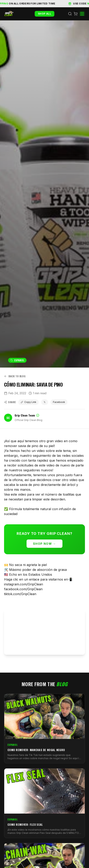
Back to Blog (15, 376)
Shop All (45, 14)
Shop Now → (44, 544)
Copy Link (28, 402)
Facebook (59, 402)
